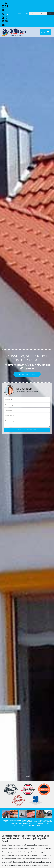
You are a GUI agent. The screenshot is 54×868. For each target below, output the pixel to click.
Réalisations (27, 374)
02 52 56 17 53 (5, 8)
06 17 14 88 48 (5, 20)
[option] (6, 816)
